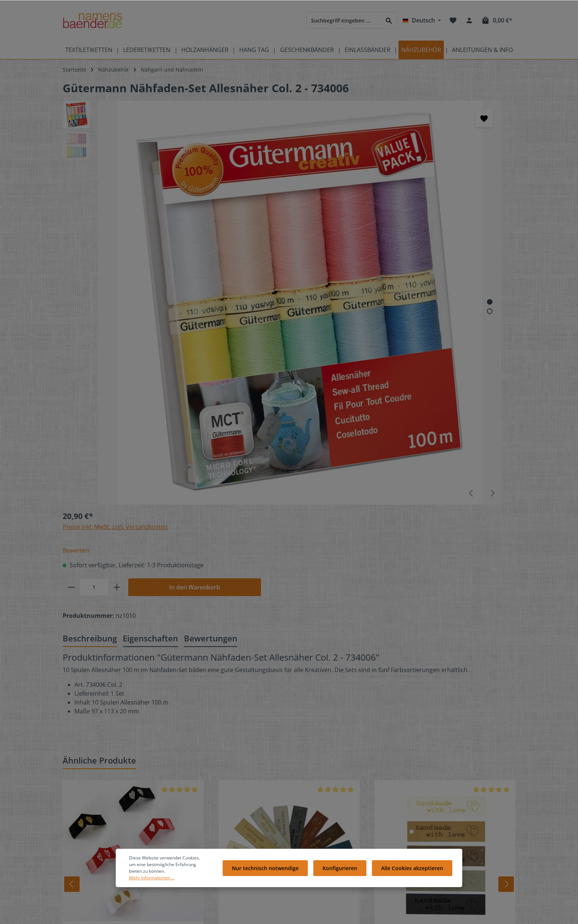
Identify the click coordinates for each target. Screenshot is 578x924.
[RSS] (440, 778)
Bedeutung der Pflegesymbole (100, 767)
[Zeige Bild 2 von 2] (270, 201)
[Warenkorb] (497, 20)
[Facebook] (428, 768)
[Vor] (513, 551)
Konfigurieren (344, 878)
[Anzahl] (328, 177)
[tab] (90, 306)
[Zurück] (63, 551)
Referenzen (197, 826)
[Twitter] (441, 768)
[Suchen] (389, 20)
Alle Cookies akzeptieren (413, 878)
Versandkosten (339, 914)
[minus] (305, 177)
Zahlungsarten (320, 815)
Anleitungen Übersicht (210, 850)
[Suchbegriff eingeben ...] (344, 20)
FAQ (187, 779)
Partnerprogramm (205, 838)
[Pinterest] (465, 768)
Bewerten (310, 141)
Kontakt (192, 767)
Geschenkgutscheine (208, 803)
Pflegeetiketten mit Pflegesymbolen (106, 779)
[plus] (351, 177)
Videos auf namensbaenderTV (100, 791)
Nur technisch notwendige (271, 878)
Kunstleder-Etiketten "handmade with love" (272, 605)
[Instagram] (428, 778)
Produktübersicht (84, 803)
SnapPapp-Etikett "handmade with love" (443, 605)
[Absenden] (441, 700)
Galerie (191, 815)
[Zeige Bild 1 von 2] (270, 192)
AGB (307, 850)
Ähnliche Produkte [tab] (99, 428)
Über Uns (314, 779)
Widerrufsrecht (321, 838)
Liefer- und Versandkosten (335, 803)
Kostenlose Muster (206, 791)
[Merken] (264, 118)
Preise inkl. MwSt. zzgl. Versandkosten (349, 117)
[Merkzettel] (453, 20)
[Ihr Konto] (469, 20)
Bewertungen (319, 767)
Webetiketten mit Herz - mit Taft (128, 605)
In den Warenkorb (428, 177)
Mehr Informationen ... (169, 885)
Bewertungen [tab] (211, 305)
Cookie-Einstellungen (328, 791)
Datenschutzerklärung (330, 826)
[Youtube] (453, 768)
